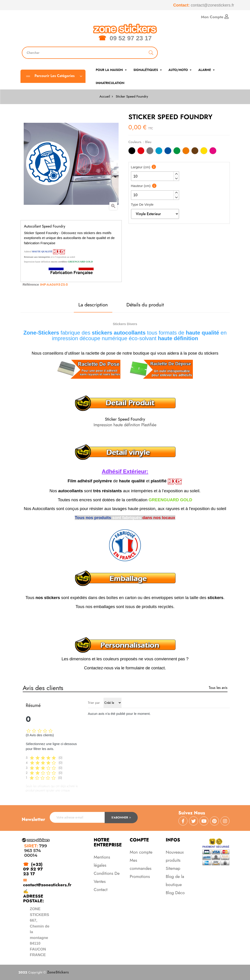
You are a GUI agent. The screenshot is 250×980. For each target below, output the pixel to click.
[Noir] (132, 152)
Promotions (140, 876)
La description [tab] (93, 305)
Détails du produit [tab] (145, 305)
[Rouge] (141, 152)
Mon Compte (215, 17)
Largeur (141, 167)
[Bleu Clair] (159, 152)
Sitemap (173, 868)
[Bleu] (168, 152)
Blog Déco (175, 893)
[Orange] (186, 152)
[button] (176, 174)
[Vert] (177, 152)
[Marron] (195, 152)
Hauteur (141, 186)
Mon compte (141, 852)
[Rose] (213, 152)
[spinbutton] (155, 176)
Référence (31, 284)
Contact (101, 890)
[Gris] (150, 152)
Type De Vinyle (142, 204)
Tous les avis (218, 688)
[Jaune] (204, 152)
